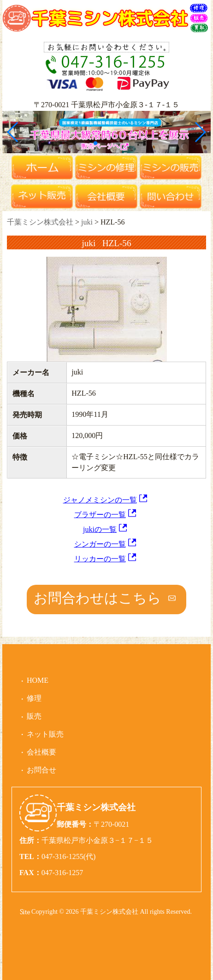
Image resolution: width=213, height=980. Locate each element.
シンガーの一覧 (100, 544)
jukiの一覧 (100, 529)
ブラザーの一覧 (100, 515)
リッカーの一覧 (100, 559)
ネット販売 (45, 734)
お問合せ (41, 770)
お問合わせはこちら (98, 598)
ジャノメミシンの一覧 (100, 500)
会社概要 (41, 752)
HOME (38, 680)
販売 (34, 716)
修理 (34, 698)
